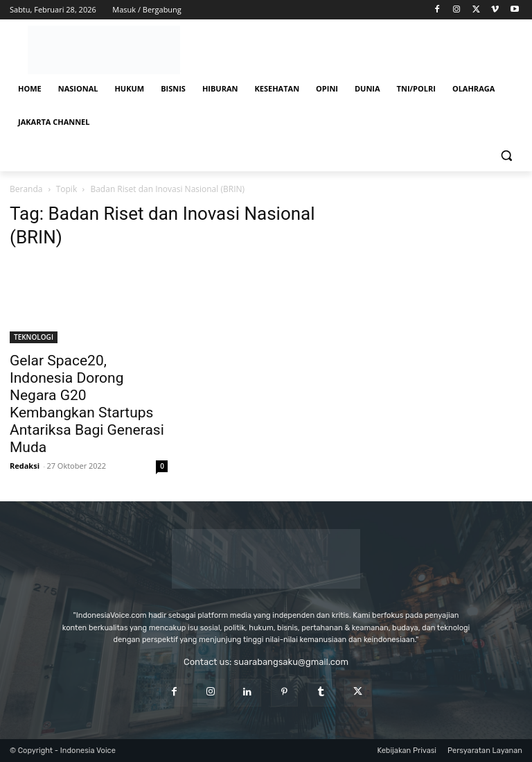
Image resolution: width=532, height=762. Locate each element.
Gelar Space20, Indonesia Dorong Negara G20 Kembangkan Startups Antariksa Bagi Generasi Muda (87, 404)
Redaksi (25, 466)
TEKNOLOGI (34, 337)
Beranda (26, 189)
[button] (506, 156)
